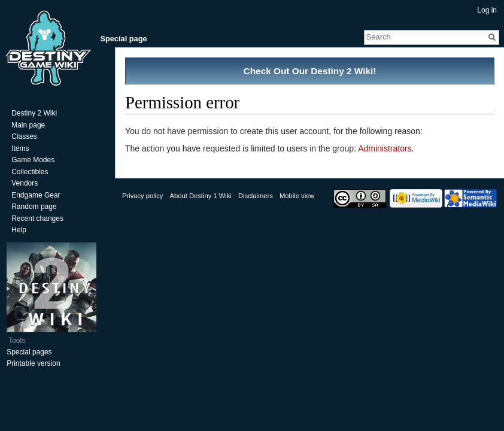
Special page (123, 39)
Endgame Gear (36, 195)
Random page (34, 207)
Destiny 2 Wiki (34, 113)
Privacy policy (142, 196)
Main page (28, 125)
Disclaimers (256, 196)
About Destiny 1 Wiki (201, 196)
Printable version (33, 363)
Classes (24, 136)
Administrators (385, 148)
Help (19, 230)
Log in (487, 10)
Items (20, 148)
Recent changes (37, 218)
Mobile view (297, 196)
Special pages (29, 352)
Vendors (25, 183)
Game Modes (33, 160)
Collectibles (30, 172)
